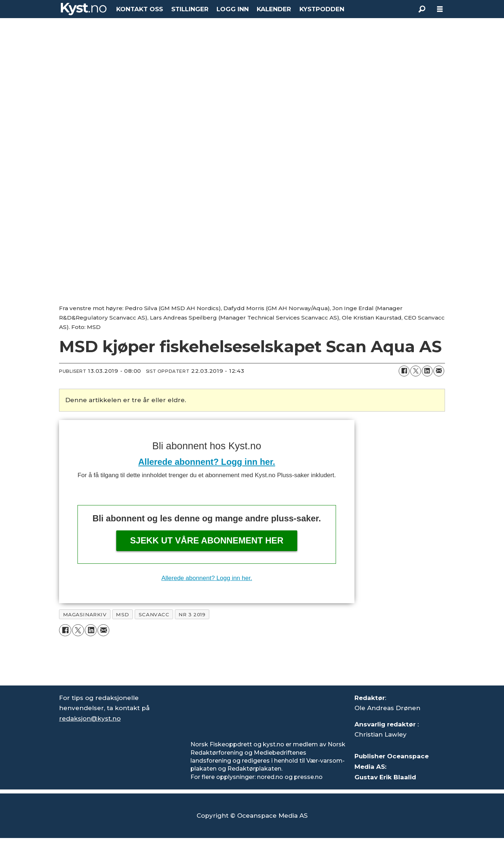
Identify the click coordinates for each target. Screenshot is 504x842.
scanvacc (154, 614)
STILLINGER (190, 9)
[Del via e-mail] (439, 371)
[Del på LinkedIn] (427, 371)
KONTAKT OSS (140, 9)
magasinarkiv (85, 614)
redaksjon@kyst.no (90, 718)
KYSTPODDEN (322, 9)
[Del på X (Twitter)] (416, 371)
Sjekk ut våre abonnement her (207, 540)
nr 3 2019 (192, 614)
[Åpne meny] (440, 9)
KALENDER (274, 9)
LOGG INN (233, 9)
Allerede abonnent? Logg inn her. (207, 462)
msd (123, 614)
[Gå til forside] (84, 9)
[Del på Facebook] (404, 371)
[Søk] (422, 9)
